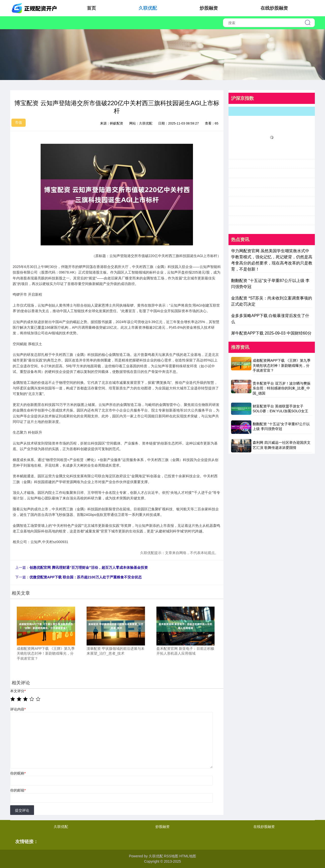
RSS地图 (171, 856)
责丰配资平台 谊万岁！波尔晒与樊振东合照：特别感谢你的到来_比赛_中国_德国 (282, 388)
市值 (19, 122)
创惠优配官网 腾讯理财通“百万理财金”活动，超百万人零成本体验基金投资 (89, 567)
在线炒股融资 (274, 8)
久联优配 (148, 8)
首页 (91, 8)
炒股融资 (209, 8)
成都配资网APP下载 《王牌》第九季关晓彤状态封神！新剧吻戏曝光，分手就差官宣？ (282, 365)
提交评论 (22, 810)
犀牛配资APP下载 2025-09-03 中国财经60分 (271, 333)
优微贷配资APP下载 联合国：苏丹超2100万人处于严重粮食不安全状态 (86, 577)
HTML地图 (188, 856)
